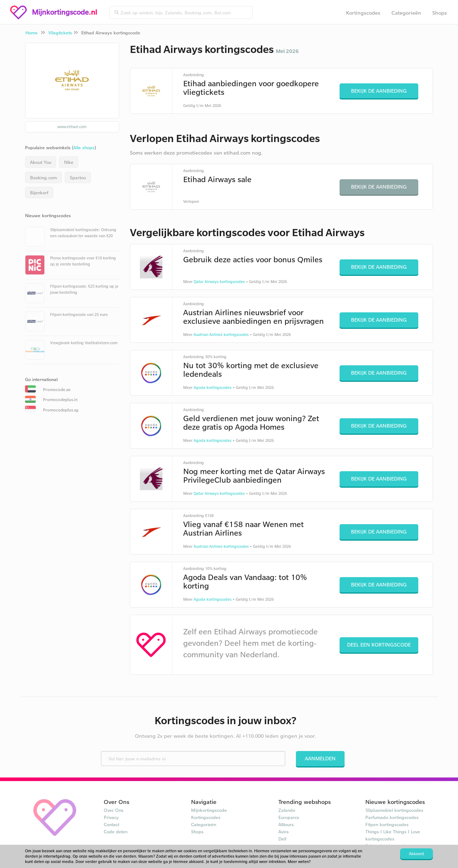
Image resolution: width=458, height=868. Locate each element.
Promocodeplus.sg (61, 410)
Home (31, 33)
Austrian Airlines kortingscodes (221, 335)
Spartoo (78, 177)
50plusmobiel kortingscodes (394, 810)
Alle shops (84, 147)
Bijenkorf (39, 192)
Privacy (111, 817)
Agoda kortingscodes (213, 387)
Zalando (287, 810)
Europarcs (289, 817)
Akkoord (416, 854)
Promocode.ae (57, 389)
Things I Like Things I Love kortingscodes (393, 835)
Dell (282, 839)
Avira (284, 832)
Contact (111, 824)
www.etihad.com (72, 127)
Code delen (116, 832)
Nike (69, 162)
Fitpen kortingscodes (387, 824)
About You (41, 162)
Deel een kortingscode (379, 645)
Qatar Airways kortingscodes (219, 282)
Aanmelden (320, 758)
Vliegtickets (60, 33)
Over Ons (114, 810)
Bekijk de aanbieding (379, 91)
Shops (440, 13)
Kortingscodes (363, 13)
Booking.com (43, 177)
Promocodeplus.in (60, 399)
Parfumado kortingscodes (392, 817)
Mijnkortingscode (209, 810)
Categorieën (406, 13)
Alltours (286, 824)
